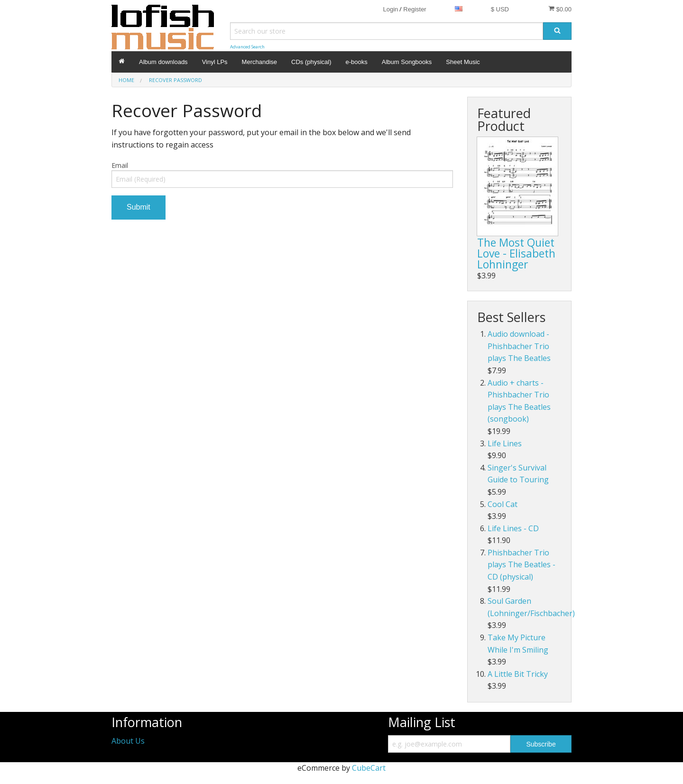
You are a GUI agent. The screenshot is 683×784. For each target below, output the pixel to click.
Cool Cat (503, 504)
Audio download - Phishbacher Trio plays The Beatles (519, 346)
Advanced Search (247, 47)
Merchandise (259, 62)
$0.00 (560, 9)
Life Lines (505, 443)
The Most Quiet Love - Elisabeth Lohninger (516, 253)
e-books (357, 62)
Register (415, 9)
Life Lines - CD (513, 528)
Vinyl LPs (215, 62)
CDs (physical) (311, 62)
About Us (128, 741)
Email (120, 165)
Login (390, 9)
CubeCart (369, 768)
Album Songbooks (407, 62)
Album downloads (163, 62)
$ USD (500, 9)
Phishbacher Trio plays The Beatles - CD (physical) (521, 565)
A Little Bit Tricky (518, 674)
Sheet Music (463, 62)
